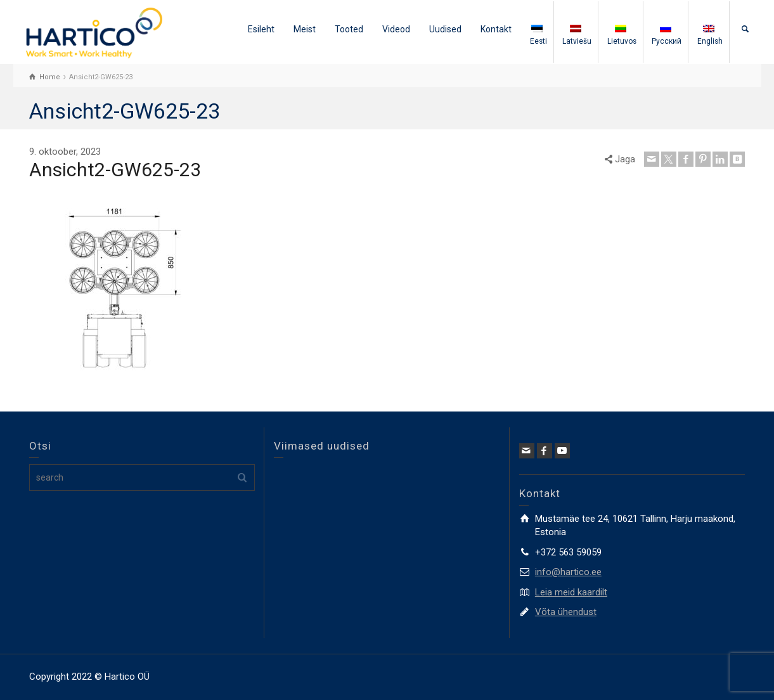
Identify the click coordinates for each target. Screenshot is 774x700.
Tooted (349, 29)
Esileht (261, 29)
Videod (396, 29)
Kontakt (496, 29)
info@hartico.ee (568, 572)
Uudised (445, 29)
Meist (305, 29)
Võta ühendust (566, 612)
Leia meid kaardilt (571, 592)
